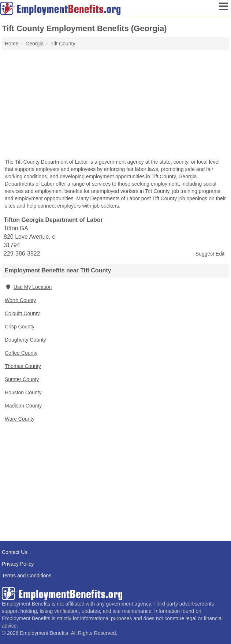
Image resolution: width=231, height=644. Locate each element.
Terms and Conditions (27, 576)
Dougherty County (25, 340)
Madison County (23, 406)
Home (12, 44)
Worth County (20, 300)
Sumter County (22, 379)
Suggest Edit (210, 254)
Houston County (23, 392)
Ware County (20, 419)
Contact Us (14, 552)
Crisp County (20, 327)
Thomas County (23, 366)
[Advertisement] (115, 105)
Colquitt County (22, 313)
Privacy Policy (18, 564)
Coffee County (21, 353)
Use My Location (28, 287)
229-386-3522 (22, 254)
